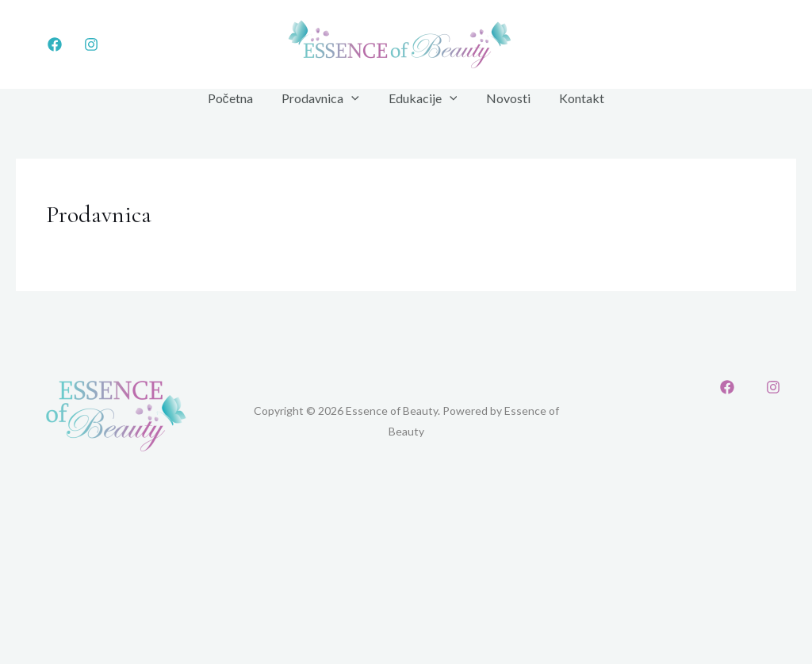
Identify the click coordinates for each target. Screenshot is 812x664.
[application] (355, 98)
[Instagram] (91, 44)
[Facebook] (55, 44)
